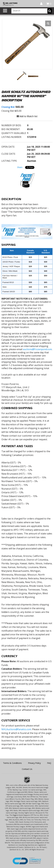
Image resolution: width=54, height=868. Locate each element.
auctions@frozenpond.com (37, 349)
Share (20, 167)
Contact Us (27, 769)
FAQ (49, 763)
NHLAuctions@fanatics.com (16, 729)
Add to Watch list (27, 116)
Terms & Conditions (12, 763)
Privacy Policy (34, 763)
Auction (32, 161)
